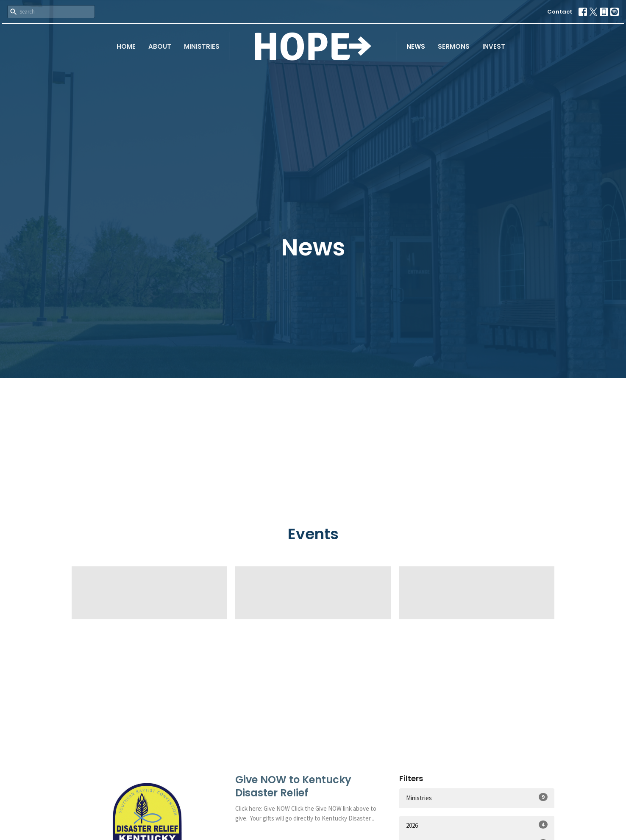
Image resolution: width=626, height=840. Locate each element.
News (416, 46)
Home (126, 46)
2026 (477, 825)
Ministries (202, 46)
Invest (494, 46)
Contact (560, 12)
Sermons (454, 46)
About (160, 46)
